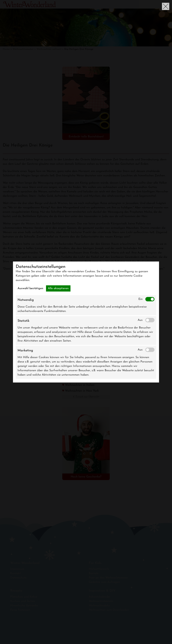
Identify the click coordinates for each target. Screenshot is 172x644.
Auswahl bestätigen (30, 288)
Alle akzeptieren (58, 288)
